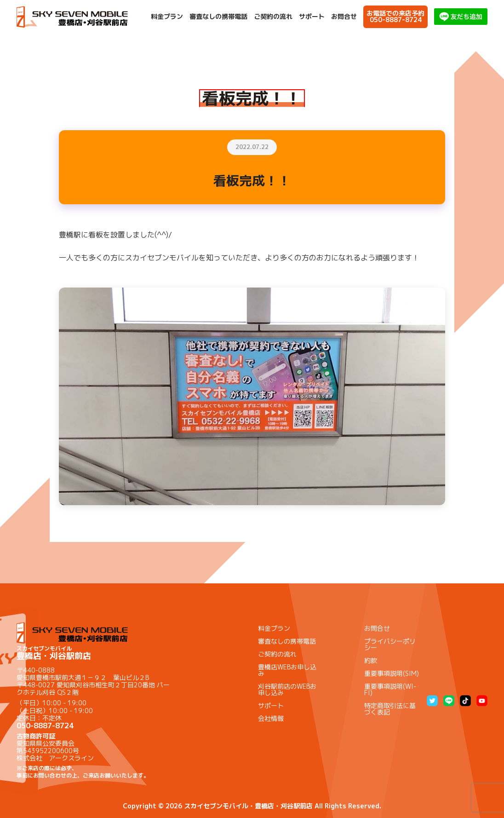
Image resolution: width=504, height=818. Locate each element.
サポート (312, 17)
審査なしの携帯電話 (218, 17)
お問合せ (344, 17)
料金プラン (167, 17)
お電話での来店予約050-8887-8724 (395, 16)
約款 (371, 660)
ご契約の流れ (273, 17)
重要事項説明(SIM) (392, 673)
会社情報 (271, 718)
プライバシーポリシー (390, 644)
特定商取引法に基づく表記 (390, 709)
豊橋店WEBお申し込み (287, 670)
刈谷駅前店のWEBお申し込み (287, 689)
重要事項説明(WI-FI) (390, 689)
